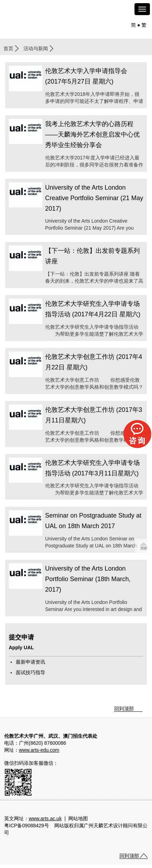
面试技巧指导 (30, 672)
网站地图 (78, 818)
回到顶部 (124, 709)
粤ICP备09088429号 (27, 826)
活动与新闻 (36, 48)
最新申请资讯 (30, 662)
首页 (8, 48)
